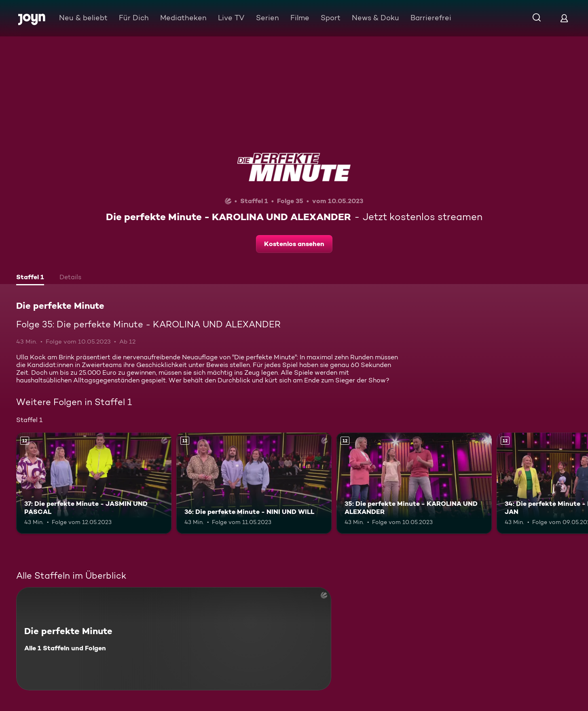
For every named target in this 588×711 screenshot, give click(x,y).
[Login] (564, 18)
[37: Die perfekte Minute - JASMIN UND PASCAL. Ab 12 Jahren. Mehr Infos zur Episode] (94, 483)
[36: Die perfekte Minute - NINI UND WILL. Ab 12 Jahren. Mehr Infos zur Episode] (254, 483)
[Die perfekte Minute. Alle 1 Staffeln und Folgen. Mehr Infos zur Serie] (174, 639)
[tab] (30, 278)
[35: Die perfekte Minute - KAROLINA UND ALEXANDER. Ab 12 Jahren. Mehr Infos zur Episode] (414, 483)
